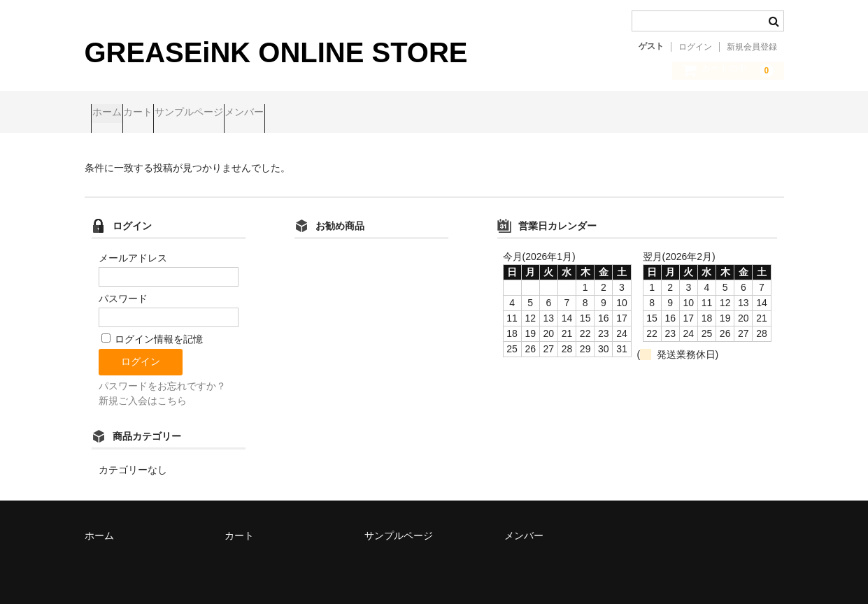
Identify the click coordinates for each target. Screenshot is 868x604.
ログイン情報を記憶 (152, 334)
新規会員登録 (752, 47)
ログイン (695, 47)
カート (171, 113)
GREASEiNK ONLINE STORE (276, 52)
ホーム (113, 113)
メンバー (332, 113)
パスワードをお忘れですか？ (162, 380)
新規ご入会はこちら (143, 395)
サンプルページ (249, 113)
